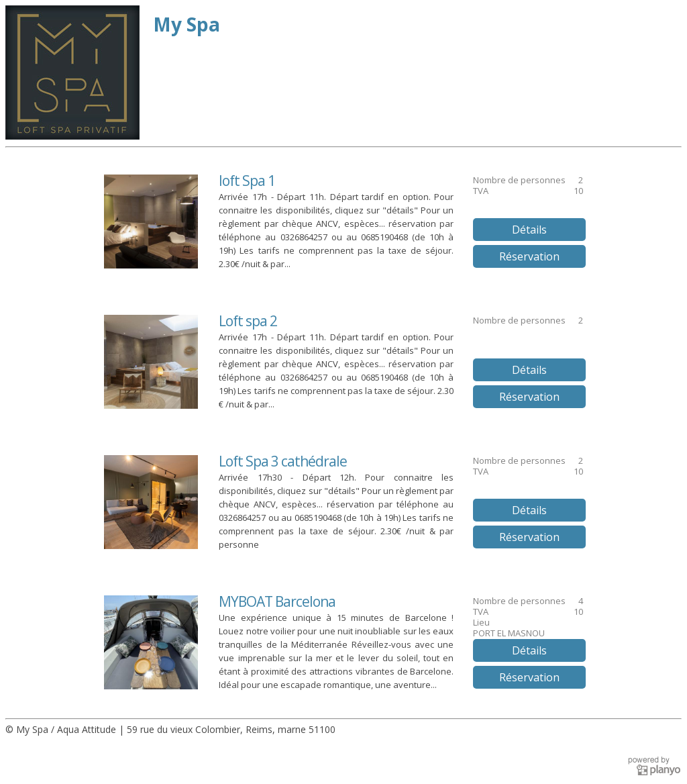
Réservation (529, 256)
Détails (529, 230)
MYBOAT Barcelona (277, 601)
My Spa (187, 24)
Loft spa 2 (248, 321)
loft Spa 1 (247, 181)
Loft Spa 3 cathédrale (283, 461)
